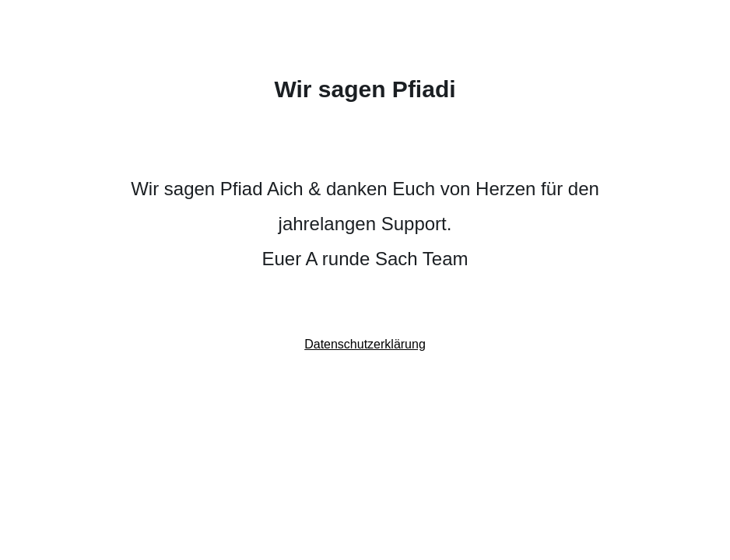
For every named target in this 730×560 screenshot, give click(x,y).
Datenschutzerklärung (365, 344)
